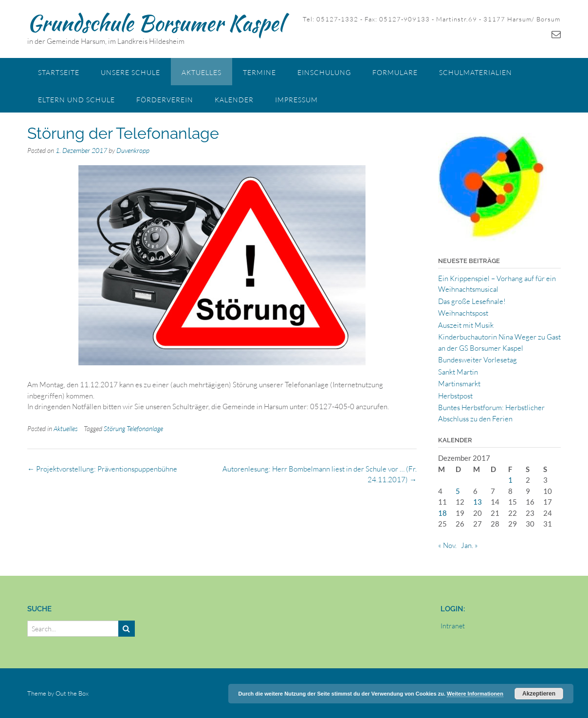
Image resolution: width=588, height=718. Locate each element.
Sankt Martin (458, 372)
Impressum (296, 100)
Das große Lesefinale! (472, 301)
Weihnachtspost (463, 313)
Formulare (395, 72)
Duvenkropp (133, 150)
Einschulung (324, 72)
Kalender (234, 100)
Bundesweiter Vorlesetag (478, 360)
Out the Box (72, 693)
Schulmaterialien (476, 72)
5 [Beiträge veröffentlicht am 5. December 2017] (458, 491)
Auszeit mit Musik (466, 325)
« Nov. (447, 545)
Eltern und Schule (76, 100)
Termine (259, 72)
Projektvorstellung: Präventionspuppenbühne (102, 469)
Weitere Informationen (475, 694)
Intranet (453, 626)
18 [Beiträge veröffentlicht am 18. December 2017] (442, 513)
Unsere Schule (130, 72)
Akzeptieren (539, 694)
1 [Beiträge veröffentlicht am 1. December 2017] (510, 480)
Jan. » (469, 545)
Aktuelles (202, 72)
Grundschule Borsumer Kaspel (155, 23)
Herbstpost (455, 396)
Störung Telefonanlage (133, 428)
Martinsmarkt (459, 384)
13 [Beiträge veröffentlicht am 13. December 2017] (478, 502)
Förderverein (165, 100)
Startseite (59, 72)
